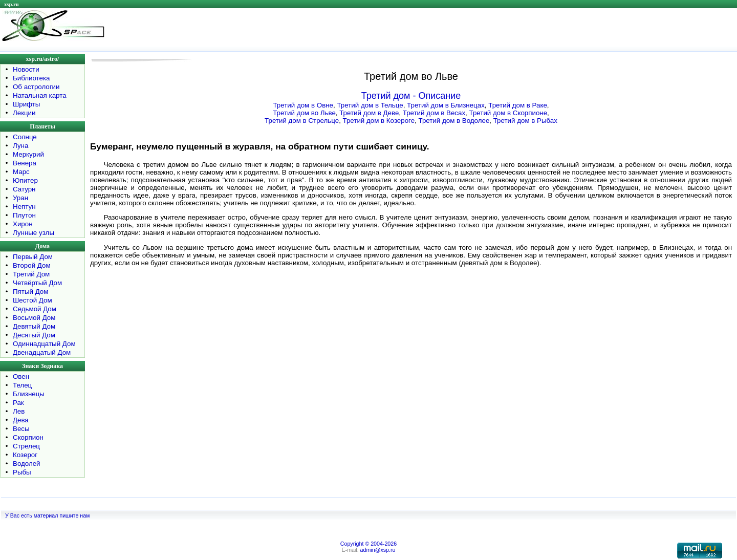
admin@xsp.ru (378, 550)
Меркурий (28, 154)
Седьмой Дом (35, 309)
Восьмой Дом (34, 318)
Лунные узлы (34, 233)
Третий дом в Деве (369, 113)
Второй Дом (32, 265)
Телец (22, 385)
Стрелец (26, 446)
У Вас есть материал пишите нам (47, 515)
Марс (21, 172)
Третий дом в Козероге (379, 121)
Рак (18, 403)
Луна (20, 146)
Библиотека (31, 78)
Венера (25, 163)
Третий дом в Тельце (370, 105)
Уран (20, 198)
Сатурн (24, 189)
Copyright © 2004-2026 (368, 544)
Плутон (24, 215)
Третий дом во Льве (304, 113)
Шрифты (26, 104)
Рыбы (22, 472)
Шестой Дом (32, 300)
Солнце (25, 137)
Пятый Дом (30, 292)
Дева (21, 420)
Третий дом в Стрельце (302, 121)
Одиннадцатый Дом (44, 344)
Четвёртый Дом (37, 283)
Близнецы (29, 394)
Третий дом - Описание (411, 96)
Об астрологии (36, 87)
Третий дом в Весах (434, 113)
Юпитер (25, 180)
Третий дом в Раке (518, 105)
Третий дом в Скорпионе (508, 113)
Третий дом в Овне (303, 105)
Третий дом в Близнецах (446, 105)
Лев (19, 411)
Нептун (24, 207)
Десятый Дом (34, 335)
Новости (26, 69)
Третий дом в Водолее (454, 121)
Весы (21, 429)
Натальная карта (40, 95)
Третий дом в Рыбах (525, 121)
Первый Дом (33, 257)
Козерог (25, 455)
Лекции (24, 113)
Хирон (23, 224)
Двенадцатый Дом (42, 352)
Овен (21, 376)
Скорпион (28, 437)
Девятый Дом (34, 326)
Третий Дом (31, 274)
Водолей (27, 464)
